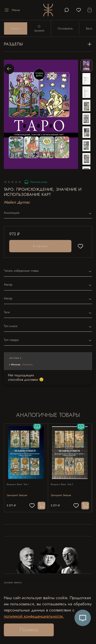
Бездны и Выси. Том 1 (18, 484)
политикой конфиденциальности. (34, 616)
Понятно (29, 630)
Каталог (16, 28)
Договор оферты (13, 582)
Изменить (28, 364)
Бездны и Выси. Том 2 (62, 484)
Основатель (65, 28)
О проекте (39, 28)
